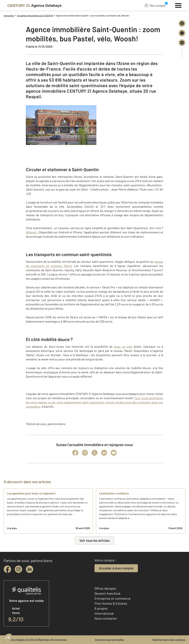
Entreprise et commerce (113, 598)
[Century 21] (35, 6)
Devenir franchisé (108, 593)
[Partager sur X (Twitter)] (182, 33)
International (104, 613)
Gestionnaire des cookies (169, 640)
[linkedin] (30, 569)
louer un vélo (123, 346)
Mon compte (155, 5)
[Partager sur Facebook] (182, 23)
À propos (101, 608)
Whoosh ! (32, 232)
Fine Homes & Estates (111, 603)
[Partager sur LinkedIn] (182, 43)
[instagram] (18, 569)
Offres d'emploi (105, 588)
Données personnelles (110, 640)
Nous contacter (106, 618)
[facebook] (7, 569)
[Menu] (178, 5)
